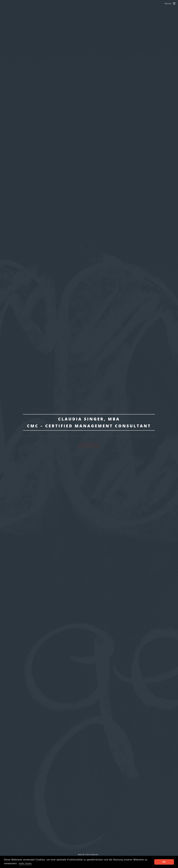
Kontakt (89, 446)
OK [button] (164, 862)
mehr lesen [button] (25, 863)
